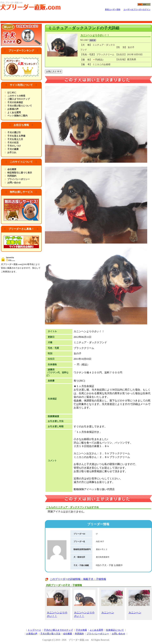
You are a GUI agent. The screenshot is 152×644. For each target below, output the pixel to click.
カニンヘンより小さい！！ (58, 604)
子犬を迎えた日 (15, 139)
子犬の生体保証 (15, 102)
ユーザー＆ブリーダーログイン (137, 9)
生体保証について (115, 630)
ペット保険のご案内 (17, 116)
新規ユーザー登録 (113, 9)
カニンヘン (112, 602)
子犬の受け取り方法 (50, 634)
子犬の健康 (13, 149)
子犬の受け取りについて (20, 106)
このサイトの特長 (16, 96)
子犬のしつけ (14, 146)
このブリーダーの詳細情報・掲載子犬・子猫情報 (78, 579)
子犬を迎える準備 (16, 136)
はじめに (12, 92)
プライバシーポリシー (19, 179)
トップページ (34, 630)
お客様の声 (13, 109)
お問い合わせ (14, 183)
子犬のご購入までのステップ (58, 630)
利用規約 (12, 176)
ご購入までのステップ (19, 99)
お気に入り (54, 71)
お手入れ (12, 153)
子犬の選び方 (14, 132)
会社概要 (12, 169)
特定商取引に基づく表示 (20, 173)
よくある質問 (14, 112)
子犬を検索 (81, 630)
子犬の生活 (13, 143)
